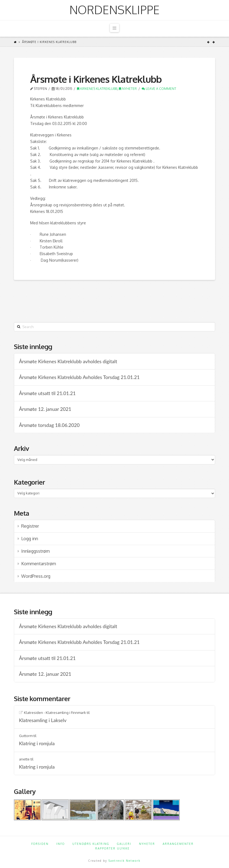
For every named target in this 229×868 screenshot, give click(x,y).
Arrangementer (178, 844)
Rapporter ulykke (112, 848)
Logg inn (30, 539)
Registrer (30, 526)
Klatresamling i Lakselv (43, 720)
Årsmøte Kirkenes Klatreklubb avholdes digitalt (68, 361)
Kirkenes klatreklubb (97, 89)
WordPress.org (36, 576)
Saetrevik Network (124, 861)
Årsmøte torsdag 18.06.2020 (49, 425)
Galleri (124, 844)
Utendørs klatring (91, 844)
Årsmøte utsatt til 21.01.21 (47, 393)
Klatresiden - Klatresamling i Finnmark (55, 713)
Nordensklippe (115, 10)
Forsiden (40, 844)
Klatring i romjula (37, 743)
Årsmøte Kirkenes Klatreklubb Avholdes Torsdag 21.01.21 (79, 377)
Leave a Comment (159, 89)
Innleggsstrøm (35, 551)
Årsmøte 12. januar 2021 (45, 409)
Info (61, 844)
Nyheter (128, 89)
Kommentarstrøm (39, 564)
